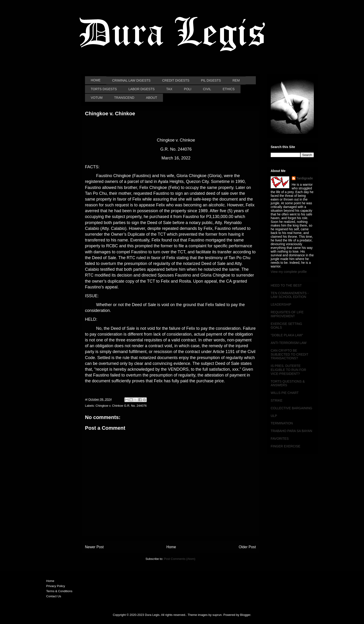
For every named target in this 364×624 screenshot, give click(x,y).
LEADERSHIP (281, 304)
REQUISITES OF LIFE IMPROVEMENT (287, 314)
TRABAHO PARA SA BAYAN (291, 431)
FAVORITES (280, 439)
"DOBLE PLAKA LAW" (287, 335)
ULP (274, 416)
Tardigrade (305, 178)
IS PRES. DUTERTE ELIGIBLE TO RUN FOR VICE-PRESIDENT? (288, 370)
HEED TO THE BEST (286, 285)
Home (171, 547)
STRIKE (277, 400)
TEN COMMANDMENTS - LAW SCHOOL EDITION (290, 295)
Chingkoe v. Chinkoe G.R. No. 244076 (121, 406)
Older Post (247, 547)
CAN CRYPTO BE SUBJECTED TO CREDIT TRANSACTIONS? (289, 354)
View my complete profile (289, 272)
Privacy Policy (56, 586)
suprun (217, 615)
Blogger (245, 615)
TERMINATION (282, 423)
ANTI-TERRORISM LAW (289, 343)
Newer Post (94, 547)
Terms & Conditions (59, 591)
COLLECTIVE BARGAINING (291, 408)
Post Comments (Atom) (180, 559)
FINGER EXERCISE (286, 446)
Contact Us (54, 596)
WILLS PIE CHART (285, 393)
